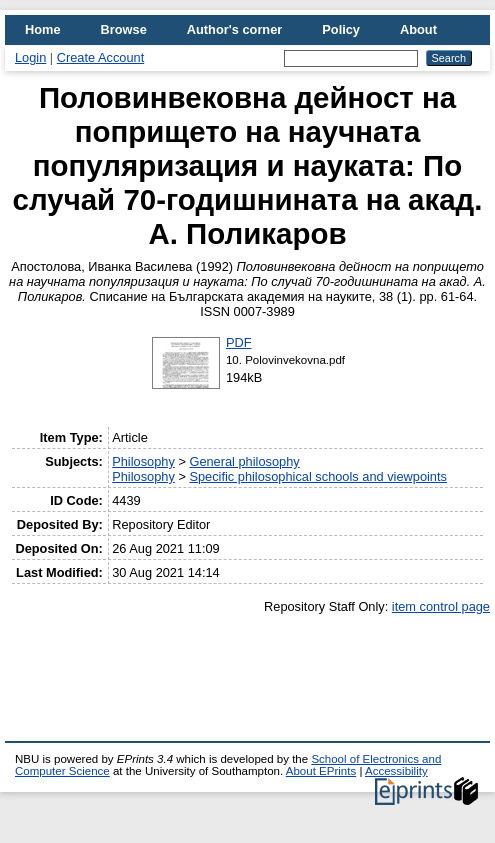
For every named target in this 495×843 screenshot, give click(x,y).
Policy (341, 29)
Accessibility (396, 771)
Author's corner (234, 29)
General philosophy (244, 461)
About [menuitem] (418, 29)
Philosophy (143, 461)
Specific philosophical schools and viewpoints (318, 476)
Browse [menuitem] (124, 29)
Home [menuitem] (43, 29)
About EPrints (321, 771)
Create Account (101, 57)
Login (30, 57)
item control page (441, 606)
